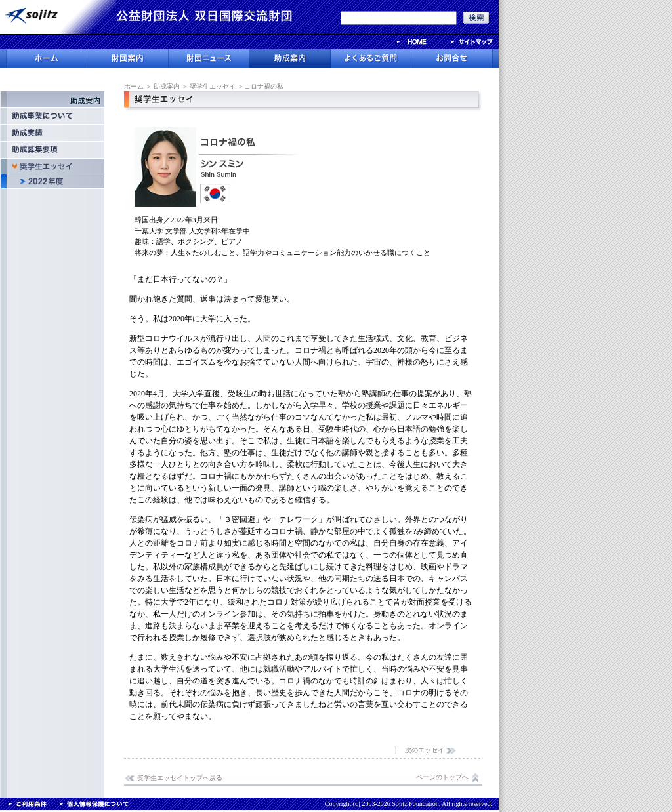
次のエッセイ (431, 750)
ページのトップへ (448, 777)
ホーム (134, 86)
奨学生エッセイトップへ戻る (173, 778)
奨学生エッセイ (213, 86)
